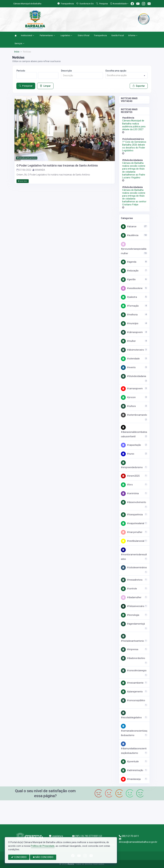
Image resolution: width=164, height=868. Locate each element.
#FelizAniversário (133, 606)
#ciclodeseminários (134, 567)
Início (17, 52)
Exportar (139, 86)
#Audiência (130, 235)
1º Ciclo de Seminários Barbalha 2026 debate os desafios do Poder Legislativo (134, 146)
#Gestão (128, 279)
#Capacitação (131, 445)
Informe (133, 36)
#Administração (132, 770)
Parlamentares (47, 36)
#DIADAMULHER (131, 597)
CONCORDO (19, 857)
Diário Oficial (84, 36)
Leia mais (23, 181)
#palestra (129, 297)
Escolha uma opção (116, 71)
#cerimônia (130, 493)
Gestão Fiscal (118, 36)
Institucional (28, 36)
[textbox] (127, 75)
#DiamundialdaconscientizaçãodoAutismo (134, 748)
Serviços (19, 44)
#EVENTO (128, 367)
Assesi (71, 864)
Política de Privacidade (43, 846)
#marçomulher (132, 532)
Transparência (100, 36)
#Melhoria (129, 315)
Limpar (45, 86)
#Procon (128, 397)
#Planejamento (132, 692)
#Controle (129, 589)
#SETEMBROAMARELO (134, 415)
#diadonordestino (133, 658)
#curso (128, 454)
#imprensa (130, 649)
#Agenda (129, 262)
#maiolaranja (131, 779)
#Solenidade (130, 359)
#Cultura (128, 406)
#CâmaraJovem (132, 332)
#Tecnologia (130, 615)
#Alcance (129, 226)
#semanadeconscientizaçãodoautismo (134, 731)
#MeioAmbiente (132, 683)
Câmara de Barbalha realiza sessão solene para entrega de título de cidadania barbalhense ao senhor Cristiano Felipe (134, 197)
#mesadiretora (132, 580)
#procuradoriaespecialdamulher (134, 249)
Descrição (66, 71)
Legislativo (66, 36)
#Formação (130, 306)
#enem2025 (130, 476)
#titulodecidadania (133, 376)
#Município (130, 323)
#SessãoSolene (132, 288)
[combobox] (127, 75)
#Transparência (132, 515)
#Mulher (128, 341)
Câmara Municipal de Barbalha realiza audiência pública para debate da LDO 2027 (134, 125)
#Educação (130, 271)
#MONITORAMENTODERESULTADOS (134, 554)
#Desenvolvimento (133, 502)
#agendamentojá (133, 624)
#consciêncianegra (134, 670)
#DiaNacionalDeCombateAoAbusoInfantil (134, 432)
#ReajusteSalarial (133, 523)
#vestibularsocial (133, 541)
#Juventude (130, 761)
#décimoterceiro (132, 350)
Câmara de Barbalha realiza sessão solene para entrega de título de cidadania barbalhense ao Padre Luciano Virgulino (134, 170)
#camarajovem (132, 388)
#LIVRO (127, 485)
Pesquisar (26, 86)
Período (21, 71)
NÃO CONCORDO (43, 857)
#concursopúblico (133, 700)
